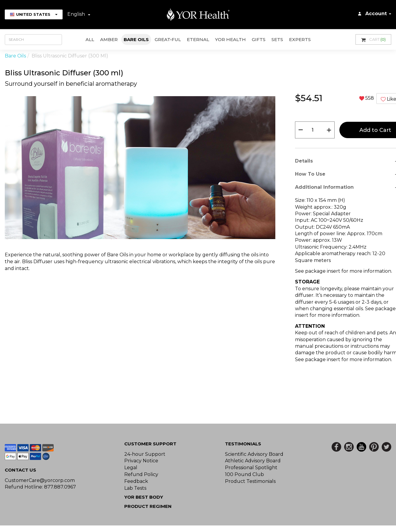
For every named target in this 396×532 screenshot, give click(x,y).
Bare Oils (136, 39)
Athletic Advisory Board (253, 461)
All (90, 39)
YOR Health (230, 39)
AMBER (109, 39)
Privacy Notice (141, 461)
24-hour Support (145, 454)
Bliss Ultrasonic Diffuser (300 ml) (70, 56)
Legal (131, 468)
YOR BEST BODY (144, 497)
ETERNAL (198, 39)
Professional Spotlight (251, 468)
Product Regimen (148, 506)
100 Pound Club (244, 474)
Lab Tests (135, 488)
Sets (277, 39)
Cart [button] (373, 39)
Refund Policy (141, 474)
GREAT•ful (168, 39)
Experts (300, 39)
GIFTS (259, 39)
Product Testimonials (250, 481)
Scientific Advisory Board (254, 454)
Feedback (136, 481)
